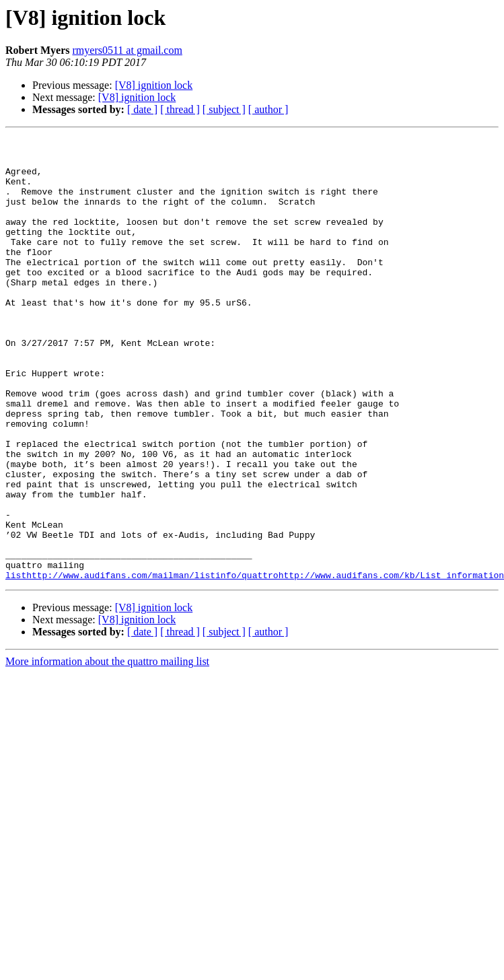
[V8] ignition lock (154, 85)
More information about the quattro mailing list (107, 750)
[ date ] (142, 109)
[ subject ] (224, 109)
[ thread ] (180, 109)
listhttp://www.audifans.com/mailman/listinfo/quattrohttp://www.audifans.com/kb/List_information (255, 664)
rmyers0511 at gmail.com (128, 50)
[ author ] (268, 109)
